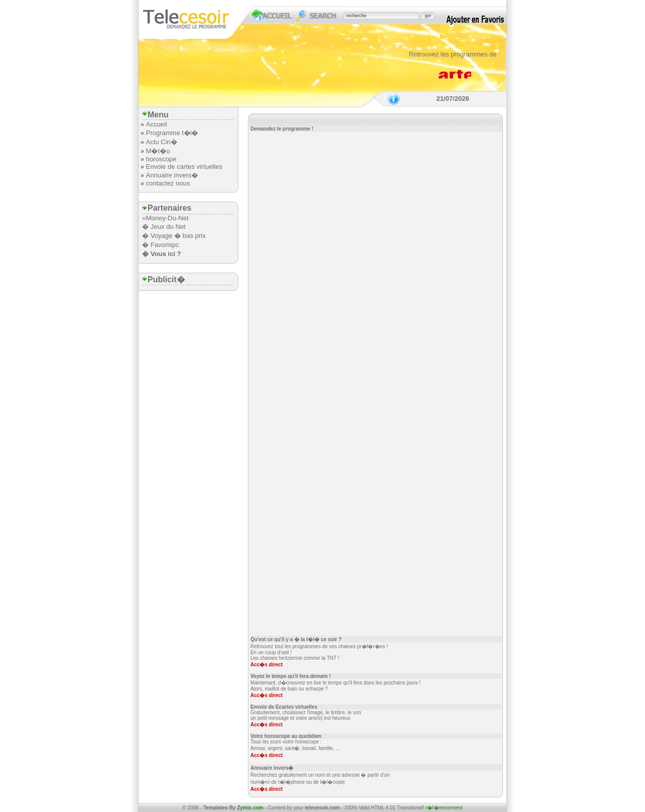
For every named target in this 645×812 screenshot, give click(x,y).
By (246, 808)
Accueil (156, 124)
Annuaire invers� (172, 175)
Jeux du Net (168, 227)
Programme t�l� (172, 133)
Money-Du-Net (167, 218)
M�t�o (158, 151)
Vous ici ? (166, 254)
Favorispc (165, 245)
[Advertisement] (268, 73)
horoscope (161, 159)
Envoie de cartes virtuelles (184, 167)
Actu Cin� (161, 142)
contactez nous (168, 183)
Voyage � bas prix (178, 236)
